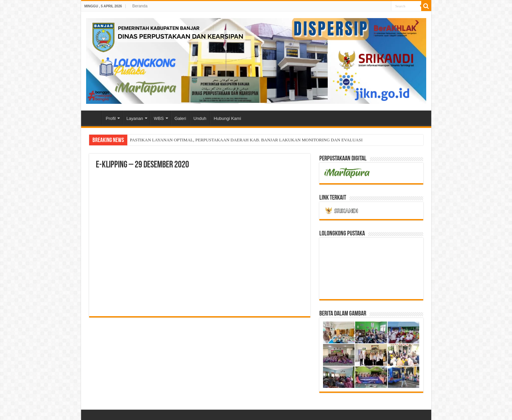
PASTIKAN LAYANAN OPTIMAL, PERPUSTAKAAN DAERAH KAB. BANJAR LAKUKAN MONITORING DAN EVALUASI (246, 140)
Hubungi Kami (228, 118)
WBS (159, 118)
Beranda (140, 6)
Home (93, 118)
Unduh (200, 118)
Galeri (180, 118)
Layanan (135, 118)
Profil (111, 118)
